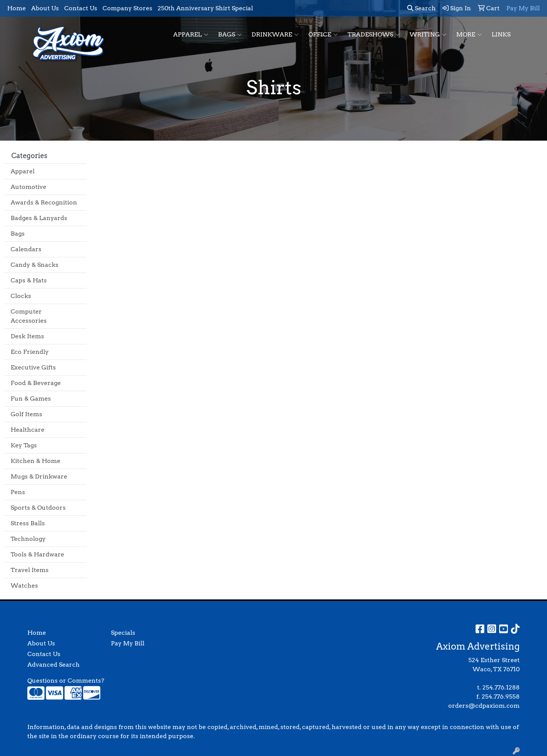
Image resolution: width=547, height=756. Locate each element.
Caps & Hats (29, 280)
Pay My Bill (128, 643)
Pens (18, 492)
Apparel (191, 35)
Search (421, 8)
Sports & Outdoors (38, 508)
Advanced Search (54, 665)
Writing (428, 35)
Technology (28, 539)
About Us (45, 8)
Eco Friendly (30, 352)
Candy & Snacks (35, 265)
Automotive (28, 187)
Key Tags (24, 445)
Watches (24, 586)
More (469, 35)
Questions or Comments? (66, 681)
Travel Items (30, 570)
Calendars (26, 249)
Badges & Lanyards (39, 218)
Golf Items (26, 414)
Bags (230, 35)
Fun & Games (31, 399)
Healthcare (28, 430)
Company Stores (127, 8)
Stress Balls (28, 523)
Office (323, 35)
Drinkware (275, 35)
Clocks (21, 296)
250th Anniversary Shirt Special (205, 8)
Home (17, 8)
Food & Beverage (36, 383)
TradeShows (374, 35)
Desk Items (27, 336)
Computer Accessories (29, 316)
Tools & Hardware (37, 554)
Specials (123, 633)
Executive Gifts (33, 367)
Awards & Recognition (44, 202)
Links (501, 34)
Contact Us (81, 8)
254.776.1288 (501, 687)
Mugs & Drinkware (39, 476)
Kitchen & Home (36, 461)
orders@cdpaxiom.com (484, 706)
